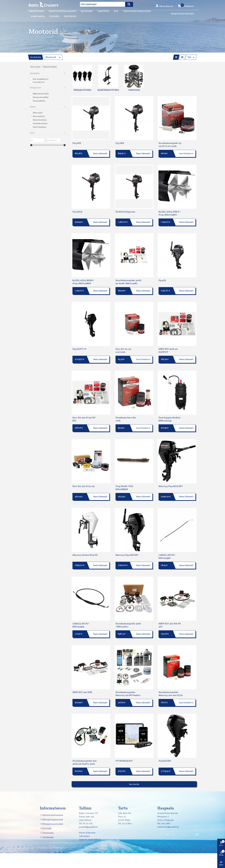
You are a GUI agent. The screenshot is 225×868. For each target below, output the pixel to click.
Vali (189, 57)
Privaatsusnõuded (51, 809)
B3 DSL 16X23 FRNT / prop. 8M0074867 (170, 212)
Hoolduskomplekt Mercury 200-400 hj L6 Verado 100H (171, 682)
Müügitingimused (51, 805)
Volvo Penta (39, 127)
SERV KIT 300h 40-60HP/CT (168, 346)
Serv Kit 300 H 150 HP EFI (84, 413)
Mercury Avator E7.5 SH (85, 545)
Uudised (54, 16)
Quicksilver (40, 123)
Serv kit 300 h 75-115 (84, 478)
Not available (41, 79)
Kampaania (38, 16)
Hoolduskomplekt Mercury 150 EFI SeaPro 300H (128, 682)
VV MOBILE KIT (124, 746)
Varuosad (39, 101)
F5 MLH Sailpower (125, 210)
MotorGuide (40, 120)
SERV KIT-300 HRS (82, 679)
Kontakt (189, 14)
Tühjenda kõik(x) (50, 67)
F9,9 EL (162, 277)
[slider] (31, 145)
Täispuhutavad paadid (62, 11)
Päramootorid (41, 97)
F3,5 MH (120, 143)
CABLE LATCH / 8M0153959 (81, 614)
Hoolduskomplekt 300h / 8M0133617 (128, 614)
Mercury (39, 116)
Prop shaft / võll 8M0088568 (124, 479)
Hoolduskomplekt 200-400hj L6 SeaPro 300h (85, 748)
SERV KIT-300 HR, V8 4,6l (170, 614)
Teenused (177, 14)
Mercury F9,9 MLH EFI (171, 478)
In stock (39, 82)
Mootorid (87, 11)
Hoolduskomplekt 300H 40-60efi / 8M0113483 (128, 278)
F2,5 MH (77, 143)
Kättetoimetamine (51, 800)
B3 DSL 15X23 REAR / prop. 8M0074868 (83, 278)
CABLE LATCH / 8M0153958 (167, 547)
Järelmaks (47, 823)
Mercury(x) (35, 67)
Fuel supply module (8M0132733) (169, 413)
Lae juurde (134, 770)
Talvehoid (70, 16)
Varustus (103, 11)
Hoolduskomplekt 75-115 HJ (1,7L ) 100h (170, 145)
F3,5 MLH (77, 210)
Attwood (38, 113)
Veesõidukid (36, 11)
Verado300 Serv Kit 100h (126, 413)
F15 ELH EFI (165, 746)
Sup (116, 11)
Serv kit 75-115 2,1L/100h (123, 346)
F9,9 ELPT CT (79, 344)
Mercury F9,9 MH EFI (127, 545)
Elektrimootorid (41, 94)
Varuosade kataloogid (137, 11)
